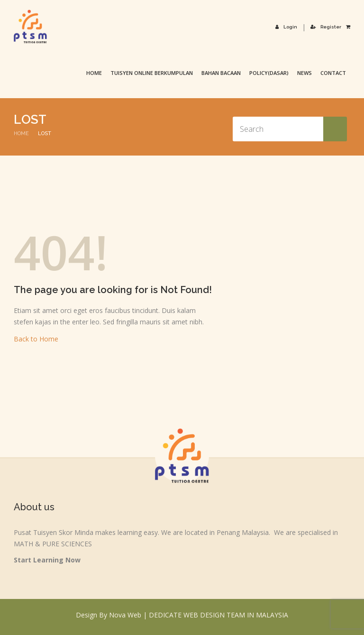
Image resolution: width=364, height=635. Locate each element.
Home (94, 73)
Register (326, 27)
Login (286, 27)
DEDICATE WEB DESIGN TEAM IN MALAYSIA (218, 615)
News (305, 73)
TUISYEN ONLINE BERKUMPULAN (152, 73)
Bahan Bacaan (221, 73)
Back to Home (36, 339)
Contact (333, 73)
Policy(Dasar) (269, 73)
